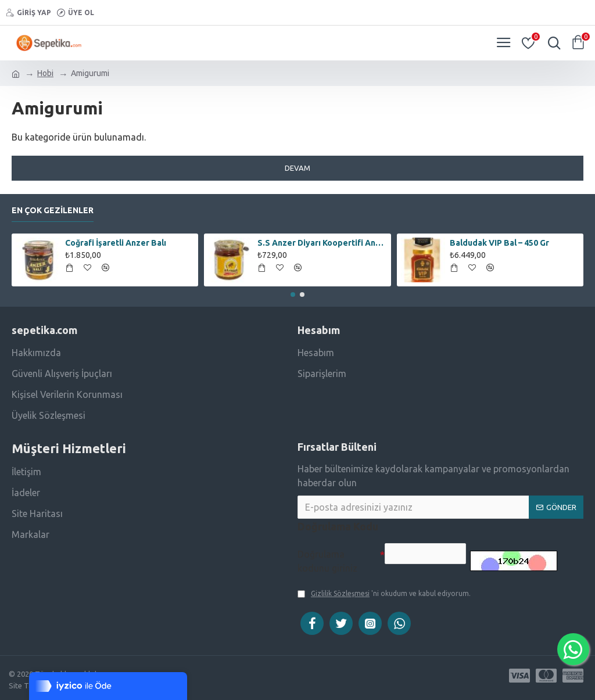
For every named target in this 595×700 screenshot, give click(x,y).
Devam (297, 168)
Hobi (45, 73)
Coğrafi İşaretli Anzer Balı (116, 242)
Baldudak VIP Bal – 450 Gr (499, 242)
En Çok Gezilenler (53, 209)
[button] (293, 293)
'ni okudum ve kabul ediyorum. (384, 594)
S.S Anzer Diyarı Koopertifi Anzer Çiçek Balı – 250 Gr (322, 242)
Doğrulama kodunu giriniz (327, 560)
